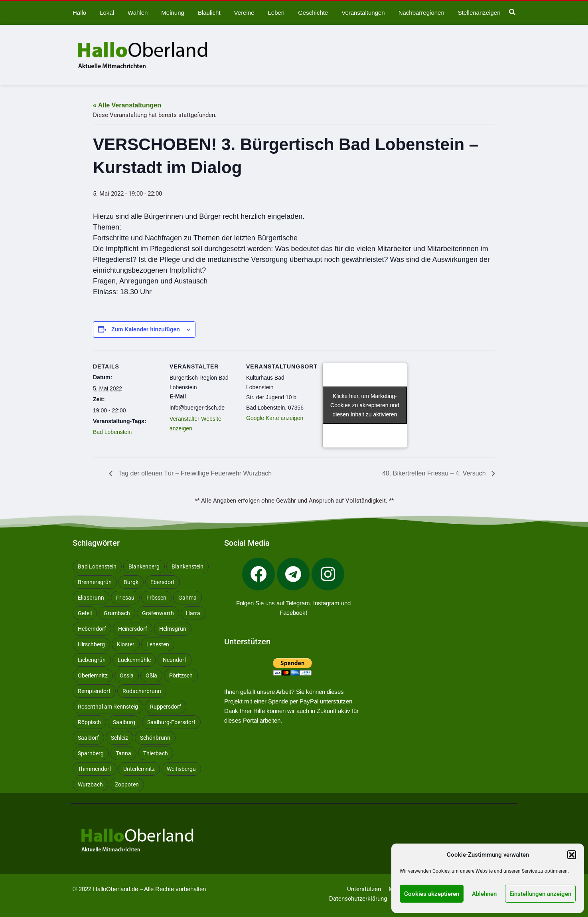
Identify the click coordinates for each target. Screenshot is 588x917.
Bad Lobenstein (112, 432)
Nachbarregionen (421, 13)
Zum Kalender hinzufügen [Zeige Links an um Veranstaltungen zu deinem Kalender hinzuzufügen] (146, 329)
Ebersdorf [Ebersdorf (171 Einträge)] (163, 582)
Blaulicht (209, 13)
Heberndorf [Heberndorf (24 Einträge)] (92, 629)
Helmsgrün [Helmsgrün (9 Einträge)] (173, 629)
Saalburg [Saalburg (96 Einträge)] (124, 722)
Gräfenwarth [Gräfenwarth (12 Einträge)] (158, 613)
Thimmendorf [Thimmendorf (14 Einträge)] (95, 769)
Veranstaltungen (363, 13)
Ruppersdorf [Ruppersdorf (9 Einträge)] (166, 707)
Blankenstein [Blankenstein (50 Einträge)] (187, 566)
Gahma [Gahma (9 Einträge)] (187, 598)
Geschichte (313, 13)
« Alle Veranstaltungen (127, 105)
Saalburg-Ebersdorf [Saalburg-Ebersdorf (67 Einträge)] (171, 722)
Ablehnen (484, 894)
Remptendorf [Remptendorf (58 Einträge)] (94, 691)
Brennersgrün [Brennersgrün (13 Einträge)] (95, 582)
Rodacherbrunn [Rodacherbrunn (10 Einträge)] (142, 691)
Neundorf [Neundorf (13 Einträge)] (175, 660)
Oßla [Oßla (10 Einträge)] (151, 675)
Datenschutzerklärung (358, 899)
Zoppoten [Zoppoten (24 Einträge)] (127, 784)
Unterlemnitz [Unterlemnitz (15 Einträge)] (139, 769)
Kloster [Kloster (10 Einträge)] (126, 644)
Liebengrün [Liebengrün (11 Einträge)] (92, 660)
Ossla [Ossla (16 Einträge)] (127, 675)
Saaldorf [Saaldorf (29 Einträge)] (88, 738)
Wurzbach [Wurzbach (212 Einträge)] (90, 784)
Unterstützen (364, 889)
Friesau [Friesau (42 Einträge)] (125, 598)
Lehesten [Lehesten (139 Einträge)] (158, 644)
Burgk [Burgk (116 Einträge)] (131, 582)
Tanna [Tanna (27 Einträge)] (123, 753)
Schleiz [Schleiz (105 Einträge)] (119, 738)
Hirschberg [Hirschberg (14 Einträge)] (91, 644)
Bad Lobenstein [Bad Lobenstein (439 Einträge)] (97, 566)
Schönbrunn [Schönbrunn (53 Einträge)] (155, 738)
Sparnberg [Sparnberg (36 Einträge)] (91, 753)
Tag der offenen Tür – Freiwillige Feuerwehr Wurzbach (194, 473)
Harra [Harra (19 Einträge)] (193, 613)
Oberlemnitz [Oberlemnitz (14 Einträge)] (93, 675)
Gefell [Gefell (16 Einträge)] (85, 613)
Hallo (79, 13)
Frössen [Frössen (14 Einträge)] (156, 598)
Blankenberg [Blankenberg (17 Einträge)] (144, 566)
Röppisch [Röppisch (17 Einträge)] (89, 722)
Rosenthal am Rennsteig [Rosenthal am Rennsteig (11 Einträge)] (108, 707)
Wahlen (138, 13)
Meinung (173, 13)
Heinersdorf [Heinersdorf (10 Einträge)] (133, 629)
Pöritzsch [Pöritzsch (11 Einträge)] (181, 675)
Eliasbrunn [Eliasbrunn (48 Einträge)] (91, 598)
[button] (572, 855)
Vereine (244, 13)
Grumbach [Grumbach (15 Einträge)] (117, 613)
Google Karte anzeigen (275, 418)
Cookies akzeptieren (432, 894)
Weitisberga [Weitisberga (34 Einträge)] (181, 769)
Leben (276, 13)
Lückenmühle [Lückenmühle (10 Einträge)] (134, 660)
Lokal (107, 13)
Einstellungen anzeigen (540, 894)
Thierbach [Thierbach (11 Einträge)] (156, 753)
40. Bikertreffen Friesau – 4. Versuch (435, 473)
